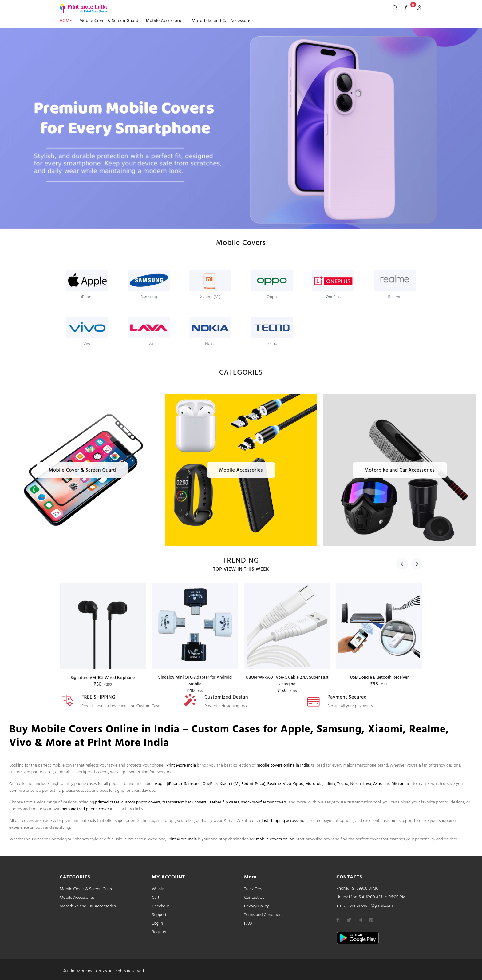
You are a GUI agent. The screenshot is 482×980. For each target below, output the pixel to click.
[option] (103, 629)
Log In (157, 924)
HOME (66, 21)
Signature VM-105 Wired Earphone (103, 678)
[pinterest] (371, 920)
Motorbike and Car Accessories (223, 21)
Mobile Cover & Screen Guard (109, 21)
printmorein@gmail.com (371, 906)
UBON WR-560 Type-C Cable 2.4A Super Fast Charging (287, 681)
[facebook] (338, 920)
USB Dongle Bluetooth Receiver (379, 677)
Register (159, 932)
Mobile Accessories (165, 21)
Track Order (255, 889)
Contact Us (254, 898)
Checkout (161, 906)
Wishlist (159, 889)
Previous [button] (402, 564)
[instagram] (360, 920)
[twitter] (349, 920)
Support (159, 915)
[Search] (396, 8)
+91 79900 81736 (364, 888)
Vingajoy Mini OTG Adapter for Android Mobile (195, 681)
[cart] (407, 8)
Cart (156, 898)
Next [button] (417, 564)
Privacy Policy (257, 906)
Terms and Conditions (264, 915)
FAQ (248, 924)
